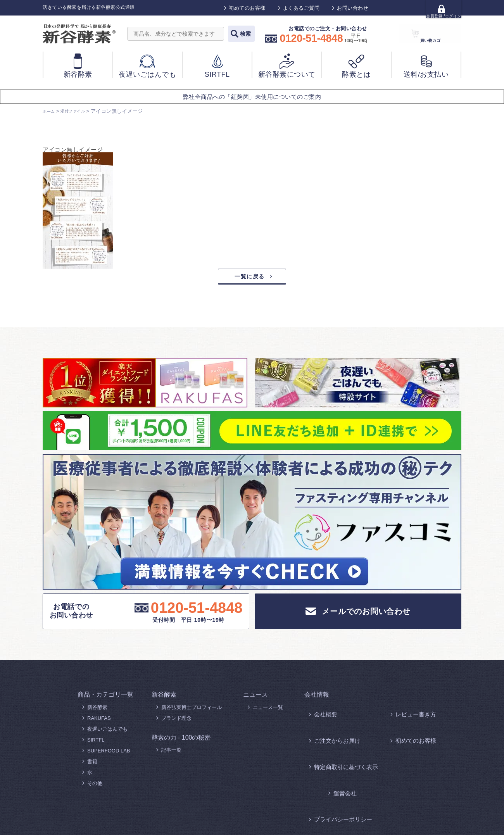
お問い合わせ (353, 8)
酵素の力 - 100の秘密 (181, 740)
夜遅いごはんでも (107, 732)
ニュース (255, 697)
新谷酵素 (97, 710)
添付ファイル (80, 111)
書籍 (92, 764)
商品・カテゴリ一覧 (105, 697)
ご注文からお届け (334, 721)
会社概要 (324, 710)
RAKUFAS (99, 721)
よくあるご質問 (301, 8)
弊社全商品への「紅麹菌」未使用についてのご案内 (252, 97)
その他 (95, 786)
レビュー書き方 (413, 710)
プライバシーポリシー (339, 743)
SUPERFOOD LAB (109, 753)
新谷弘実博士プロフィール (192, 710)
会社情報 (317, 697)
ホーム (51, 111)
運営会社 (406, 732)
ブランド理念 (176, 721)
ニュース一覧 (268, 710)
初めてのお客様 (247, 8)
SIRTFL (96, 743)
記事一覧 (171, 753)
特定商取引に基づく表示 (342, 732)
